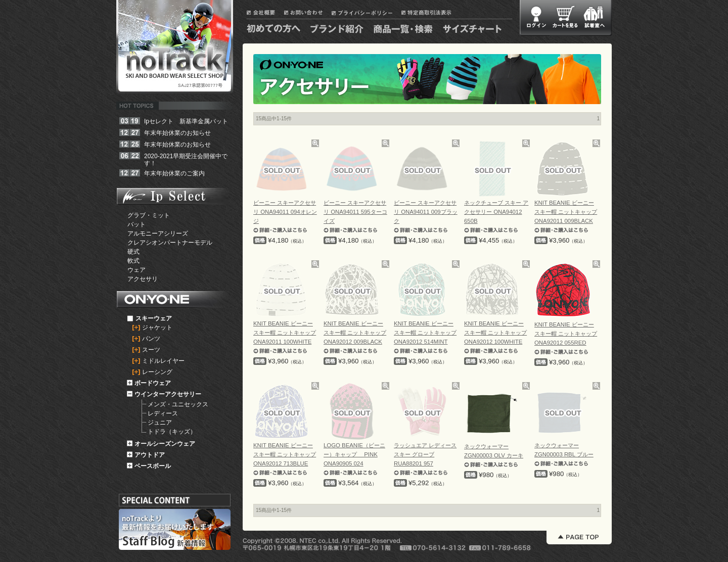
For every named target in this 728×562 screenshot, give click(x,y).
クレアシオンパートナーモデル (170, 243)
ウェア (136, 270)
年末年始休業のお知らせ (177, 133)
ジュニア (160, 423)
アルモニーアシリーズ (158, 233)
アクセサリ (143, 279)
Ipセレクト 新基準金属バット (186, 121)
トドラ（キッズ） (172, 432)
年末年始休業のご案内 (174, 173)
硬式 (133, 252)
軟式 (133, 261)
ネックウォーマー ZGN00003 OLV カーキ (494, 455)
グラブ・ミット (149, 215)
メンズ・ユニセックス (178, 404)
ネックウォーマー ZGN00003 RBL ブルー (564, 454)
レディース (163, 413)
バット (136, 224)
